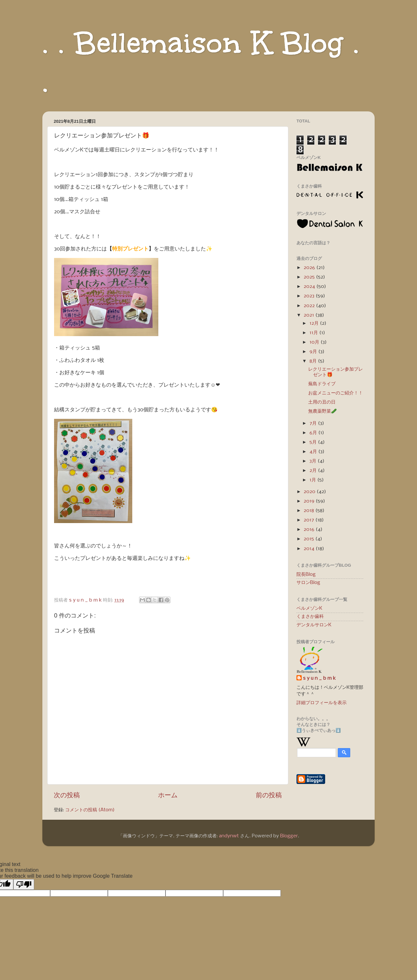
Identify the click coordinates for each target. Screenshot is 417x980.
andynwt (229, 836)
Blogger (289, 836)
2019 (310, 501)
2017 (309, 520)
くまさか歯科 (310, 617)
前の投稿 (269, 795)
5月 (314, 442)
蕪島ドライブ (322, 384)
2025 (310, 277)
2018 (309, 511)
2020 (310, 492)
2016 (310, 530)
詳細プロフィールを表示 (322, 703)
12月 (315, 323)
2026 (310, 268)
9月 (314, 352)
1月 (313, 480)
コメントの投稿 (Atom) (90, 810)
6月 (314, 433)
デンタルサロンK (314, 625)
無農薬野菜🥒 (323, 411)
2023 (310, 296)
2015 (309, 539)
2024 (310, 287)
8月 (314, 361)
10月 (315, 342)
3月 (314, 461)
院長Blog (306, 575)
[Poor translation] (24, 884)
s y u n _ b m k (319, 678)
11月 (314, 333)
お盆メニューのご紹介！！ (336, 393)
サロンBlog (308, 583)
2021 (309, 315)
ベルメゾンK (309, 608)
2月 (314, 471)
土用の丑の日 (322, 402)
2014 (310, 549)
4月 (314, 452)
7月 (314, 423)
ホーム (168, 795)
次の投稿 (67, 795)
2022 (310, 306)
